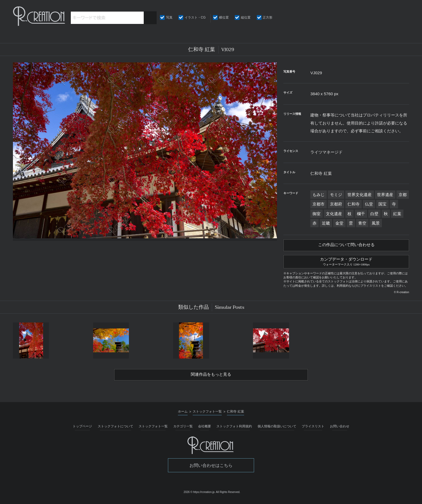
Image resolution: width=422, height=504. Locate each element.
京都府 (336, 204)
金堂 (339, 223)
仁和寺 (354, 204)
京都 (403, 195)
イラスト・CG (195, 17)
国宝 (382, 204)
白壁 (374, 214)
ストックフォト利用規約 (234, 429)
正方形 (268, 17)
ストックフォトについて (115, 429)
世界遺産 (385, 195)
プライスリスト (313, 429)
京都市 (319, 204)
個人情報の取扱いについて (277, 429)
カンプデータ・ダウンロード (346, 262)
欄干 (361, 214)
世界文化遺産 (360, 195)
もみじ (319, 195)
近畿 (326, 223)
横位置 (224, 17)
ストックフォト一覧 (153, 429)
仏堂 (369, 204)
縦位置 (246, 17)
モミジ (336, 195)
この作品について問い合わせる (346, 246)
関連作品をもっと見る (211, 377)
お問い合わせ (340, 429)
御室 (316, 214)
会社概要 (205, 429)
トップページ (82, 429)
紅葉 (397, 214)
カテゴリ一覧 (183, 429)
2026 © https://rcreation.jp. (199, 495)
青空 (362, 223)
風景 (376, 223)
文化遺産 (334, 214)
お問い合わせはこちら (211, 468)
